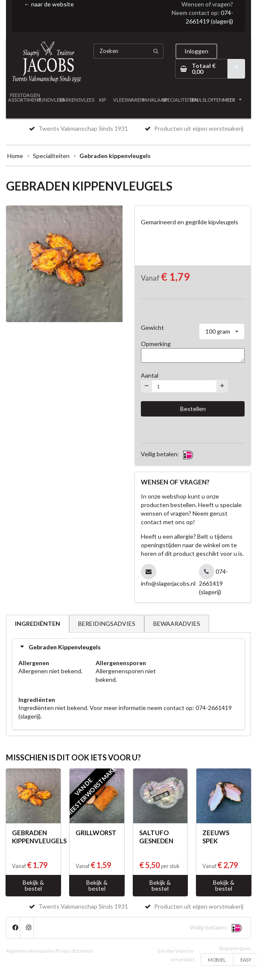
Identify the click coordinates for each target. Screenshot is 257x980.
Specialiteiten (51, 156)
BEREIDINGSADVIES (107, 624)
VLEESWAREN (129, 100)
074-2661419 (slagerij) (214, 582)
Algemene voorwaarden (30, 951)
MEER (232, 100)
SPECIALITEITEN (180, 100)
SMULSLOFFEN (206, 100)
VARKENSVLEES (77, 100)
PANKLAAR (155, 100)
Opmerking (156, 344)
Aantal (150, 375)
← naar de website (49, 4)
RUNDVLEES (51, 100)
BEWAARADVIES (177, 624)
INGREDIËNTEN (38, 624)
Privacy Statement (74, 951)
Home (15, 156)
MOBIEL (217, 960)
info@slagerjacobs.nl (168, 583)
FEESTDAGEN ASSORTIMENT (25, 97)
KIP (102, 100)
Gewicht (152, 327)
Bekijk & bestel (33, 885)
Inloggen (196, 51)
